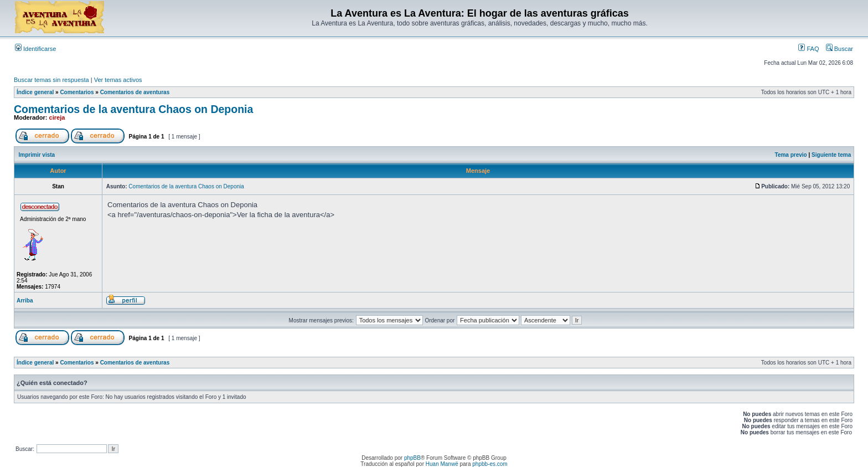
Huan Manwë (442, 464)
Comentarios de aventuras (135, 92)
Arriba (25, 301)
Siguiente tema (831, 155)
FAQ (808, 49)
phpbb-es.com (490, 464)
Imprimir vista (37, 155)
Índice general (35, 92)
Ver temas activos (118, 80)
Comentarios (77, 92)
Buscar (839, 49)
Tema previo (791, 155)
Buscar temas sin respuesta (51, 80)
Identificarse (35, 49)
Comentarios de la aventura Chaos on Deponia (133, 109)
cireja (57, 117)
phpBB (412, 458)
